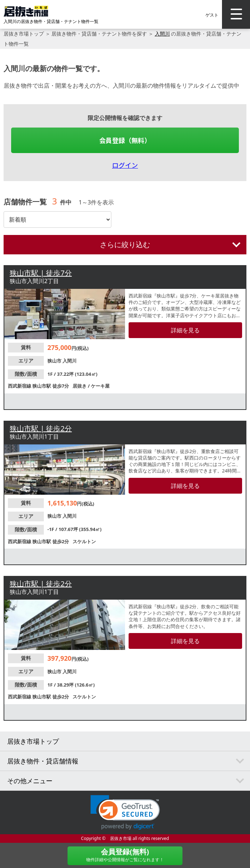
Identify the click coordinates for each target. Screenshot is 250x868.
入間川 (162, 34)
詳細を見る (185, 330)
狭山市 (55, 361)
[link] (125, 812)
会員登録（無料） (125, 140)
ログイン (125, 165)
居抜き (80, 386)
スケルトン (84, 541)
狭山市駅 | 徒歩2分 (41, 428)
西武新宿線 (20, 386)
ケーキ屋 (100, 386)
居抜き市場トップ (24, 34)
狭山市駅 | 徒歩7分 (41, 273)
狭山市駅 (42, 386)
